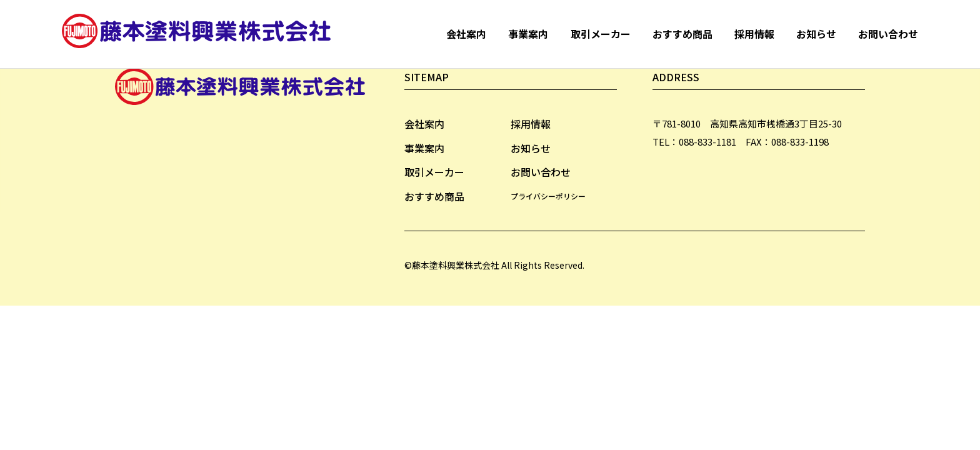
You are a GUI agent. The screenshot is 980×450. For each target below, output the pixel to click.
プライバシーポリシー (548, 196)
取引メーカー (601, 34)
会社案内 (466, 34)
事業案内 (528, 34)
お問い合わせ (888, 34)
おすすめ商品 (682, 34)
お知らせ (816, 34)
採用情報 (754, 34)
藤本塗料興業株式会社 (199, 34)
